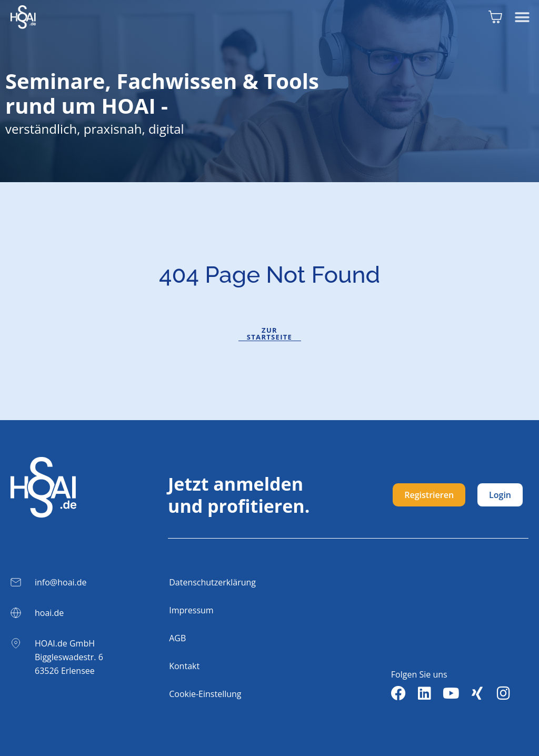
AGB (177, 638)
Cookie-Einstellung (205, 694)
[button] (522, 17)
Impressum (191, 610)
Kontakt (184, 666)
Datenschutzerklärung (212, 582)
